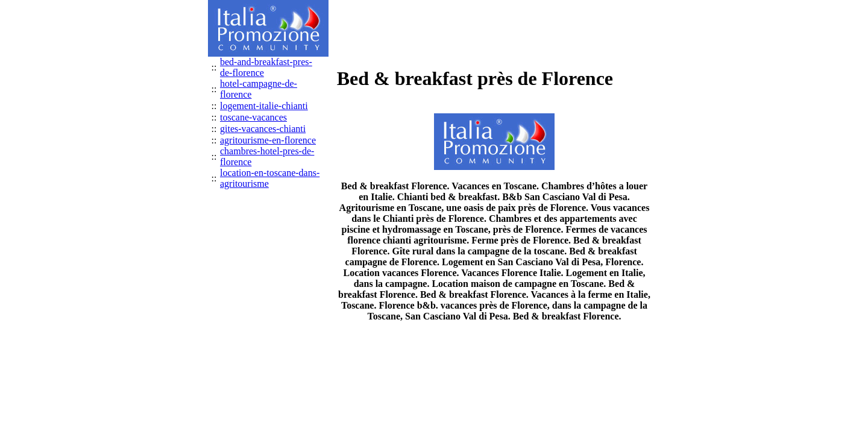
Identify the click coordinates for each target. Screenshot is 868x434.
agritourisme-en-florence (268, 140)
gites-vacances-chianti (263, 129)
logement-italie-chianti (264, 106)
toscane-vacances (253, 117)
